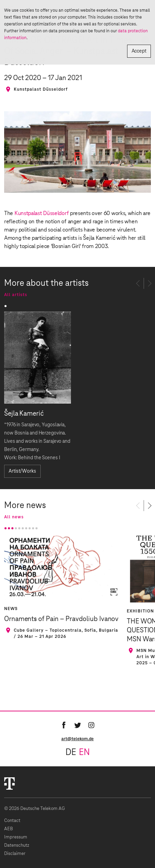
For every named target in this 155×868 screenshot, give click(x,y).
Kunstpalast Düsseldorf (42, 213)
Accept (139, 51)
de (71, 753)
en (84, 753)
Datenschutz (17, 846)
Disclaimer (15, 854)
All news (14, 517)
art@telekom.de (77, 739)
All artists (16, 295)
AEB (8, 829)
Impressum (16, 837)
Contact (12, 821)
